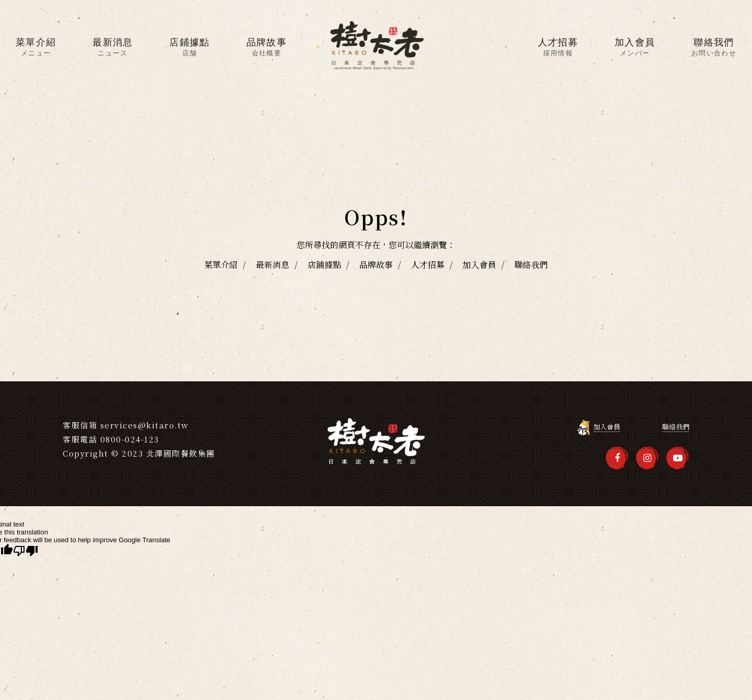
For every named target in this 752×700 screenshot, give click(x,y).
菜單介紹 (221, 265)
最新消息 (273, 265)
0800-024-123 (130, 439)
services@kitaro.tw (145, 425)
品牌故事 (376, 265)
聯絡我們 (531, 265)
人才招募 (428, 265)
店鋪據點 (324, 265)
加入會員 (479, 265)
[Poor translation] (26, 551)
